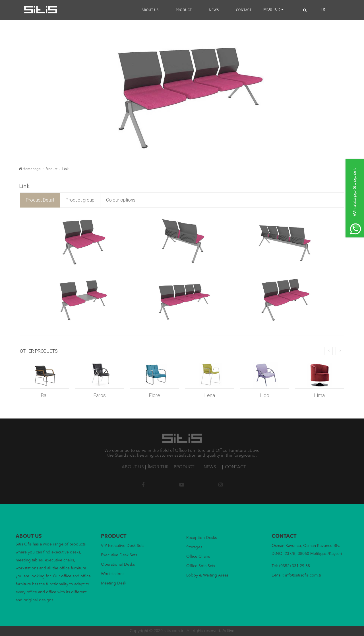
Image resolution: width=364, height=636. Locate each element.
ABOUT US (150, 10)
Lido (264, 395)
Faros (100, 395)
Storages (194, 547)
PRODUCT (184, 10)
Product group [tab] (80, 200)
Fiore (154, 395)
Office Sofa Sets (201, 566)
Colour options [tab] (121, 200)
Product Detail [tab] (40, 200)
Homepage (30, 169)
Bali (45, 395)
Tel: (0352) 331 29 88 (291, 566)
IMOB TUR (273, 10)
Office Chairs (198, 557)
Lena (210, 395)
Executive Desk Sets (119, 555)
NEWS (214, 10)
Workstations (113, 574)
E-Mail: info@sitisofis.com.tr (296, 575)
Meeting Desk (114, 583)
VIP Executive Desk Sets (123, 546)
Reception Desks (201, 538)
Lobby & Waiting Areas (207, 575)
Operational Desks (118, 565)
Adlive (228, 631)
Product (51, 169)
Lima (319, 395)
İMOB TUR (158, 467)
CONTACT (244, 10)
